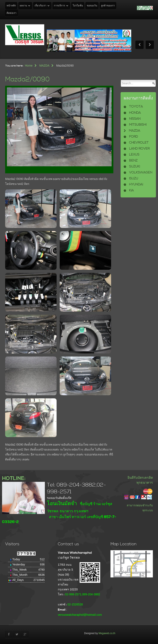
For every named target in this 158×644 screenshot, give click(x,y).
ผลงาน (23, 6)
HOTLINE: (14, 478)
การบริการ (59, 6)
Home (29, 66)
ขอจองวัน (92, 6)
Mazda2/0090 (27, 79)
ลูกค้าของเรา (108, 6)
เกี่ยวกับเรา (40, 6)
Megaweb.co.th (107, 633)
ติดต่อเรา (12, 13)
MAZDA (44, 66)
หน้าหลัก (11, 6)
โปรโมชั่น (78, 6)
